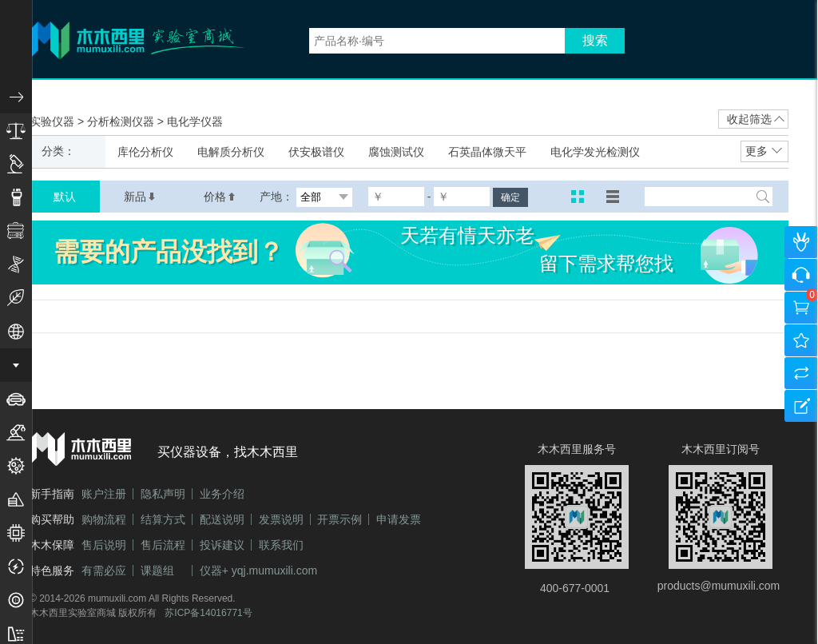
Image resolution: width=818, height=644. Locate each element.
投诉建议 (222, 545)
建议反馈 (801, 406)
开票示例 (340, 519)
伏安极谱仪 (316, 152)
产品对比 (801, 373)
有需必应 (104, 570)
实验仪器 (54, 121)
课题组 (157, 570)
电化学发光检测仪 (595, 152)
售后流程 (163, 545)
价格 (220, 197)
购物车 (801, 308)
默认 (65, 197)
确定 (510, 197)
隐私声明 (163, 494)
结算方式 (163, 519)
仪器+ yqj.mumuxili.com (258, 570)
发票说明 (281, 519)
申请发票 (399, 519)
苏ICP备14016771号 (208, 613)
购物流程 (104, 519)
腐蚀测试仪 (396, 152)
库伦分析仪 (145, 152)
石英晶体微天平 (487, 152)
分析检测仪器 (122, 121)
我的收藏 (801, 340)
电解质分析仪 (231, 152)
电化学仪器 (195, 121)
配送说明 (222, 519)
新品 (140, 197)
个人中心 (801, 242)
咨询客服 (801, 275)
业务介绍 (222, 494)
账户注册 (104, 494)
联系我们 (281, 545)
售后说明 (104, 545)
